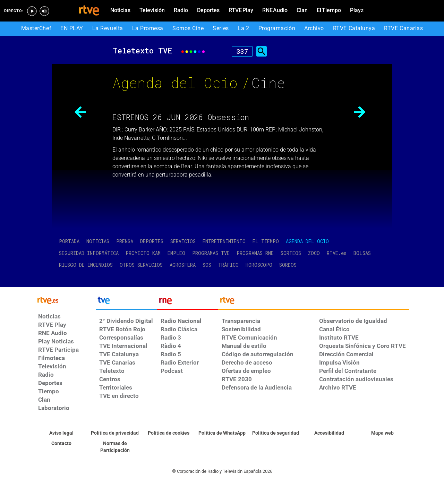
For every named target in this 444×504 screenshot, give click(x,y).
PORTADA (69, 241)
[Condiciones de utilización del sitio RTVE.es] (61, 433)
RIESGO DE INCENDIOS (86, 265)
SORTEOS (291, 253)
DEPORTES (152, 241)
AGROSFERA (183, 265)
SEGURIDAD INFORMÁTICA (89, 253)
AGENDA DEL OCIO (307, 241)
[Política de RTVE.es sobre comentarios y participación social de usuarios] (115, 447)
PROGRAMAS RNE (255, 253)
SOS (207, 265)
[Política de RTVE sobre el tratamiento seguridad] (275, 433)
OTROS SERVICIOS (141, 265)
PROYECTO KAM (143, 253)
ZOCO (314, 253)
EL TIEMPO (266, 241)
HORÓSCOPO (259, 265)
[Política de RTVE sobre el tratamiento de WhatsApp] (222, 433)
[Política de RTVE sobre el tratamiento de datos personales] (115, 433)
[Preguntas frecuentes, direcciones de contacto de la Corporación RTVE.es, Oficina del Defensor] (61, 444)
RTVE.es (337, 253)
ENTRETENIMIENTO (224, 241)
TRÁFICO (228, 265)
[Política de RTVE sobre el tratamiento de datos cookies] (169, 433)
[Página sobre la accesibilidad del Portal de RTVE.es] (329, 433)
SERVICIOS (183, 241)
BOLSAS (362, 253)
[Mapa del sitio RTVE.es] (383, 433)
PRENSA (125, 241)
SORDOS (288, 265)
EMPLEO (176, 253)
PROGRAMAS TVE (211, 253)
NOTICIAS (98, 241)
